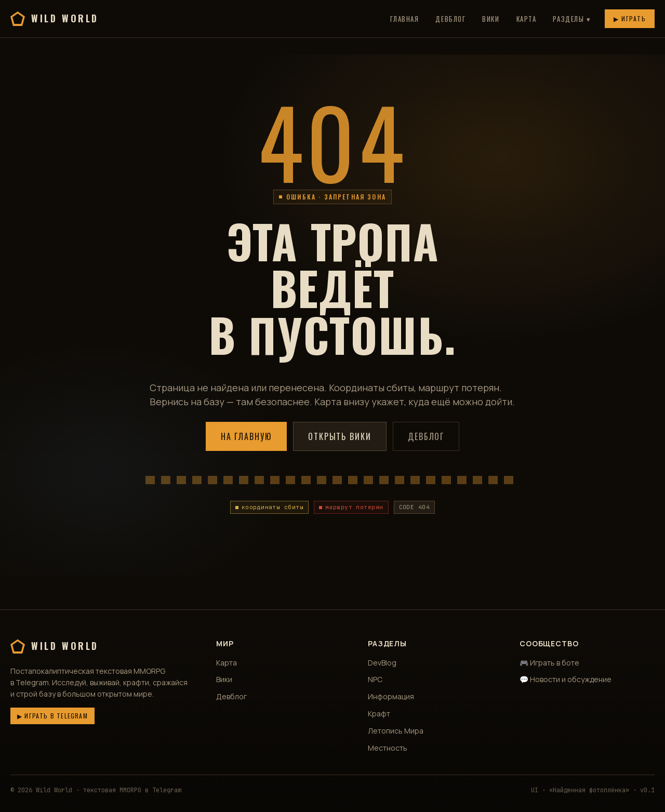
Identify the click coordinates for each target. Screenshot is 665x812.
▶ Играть (630, 18)
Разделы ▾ (572, 19)
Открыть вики (340, 436)
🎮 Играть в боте (549, 663)
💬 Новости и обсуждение (566, 679)
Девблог (450, 19)
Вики (491, 19)
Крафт (379, 714)
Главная (405, 19)
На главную (246, 436)
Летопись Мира (396, 731)
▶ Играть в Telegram (52, 716)
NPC (375, 679)
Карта (527, 19)
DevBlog (382, 663)
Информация (391, 696)
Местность (388, 748)
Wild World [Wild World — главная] (55, 19)
